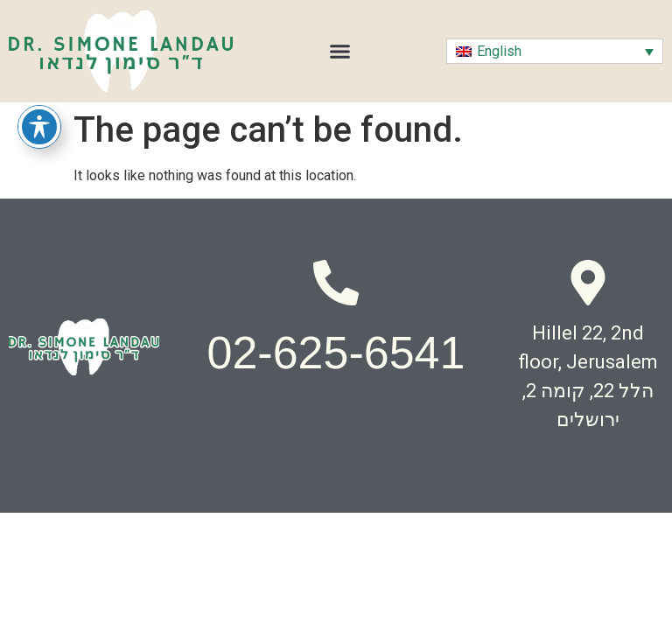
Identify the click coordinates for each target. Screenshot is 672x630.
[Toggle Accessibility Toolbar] (39, 127)
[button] (340, 52)
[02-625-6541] (336, 283)
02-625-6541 (336, 353)
